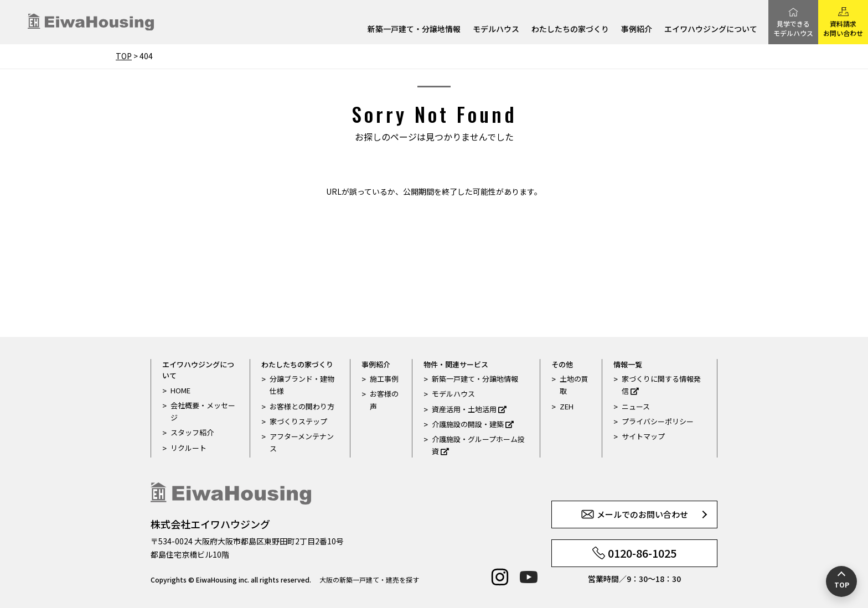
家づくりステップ (298, 421)
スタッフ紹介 (192, 432)
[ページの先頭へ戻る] (841, 581)
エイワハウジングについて (711, 30)
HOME (180, 390)
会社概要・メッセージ (203, 411)
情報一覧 (628, 364)
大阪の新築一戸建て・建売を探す (369, 580)
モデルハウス (496, 30)
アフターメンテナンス (302, 442)
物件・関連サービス (456, 364)
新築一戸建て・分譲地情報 (414, 30)
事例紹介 (637, 30)
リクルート (188, 448)
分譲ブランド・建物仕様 (302, 385)
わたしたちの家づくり (570, 30)
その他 (562, 364)
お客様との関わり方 (302, 406)
